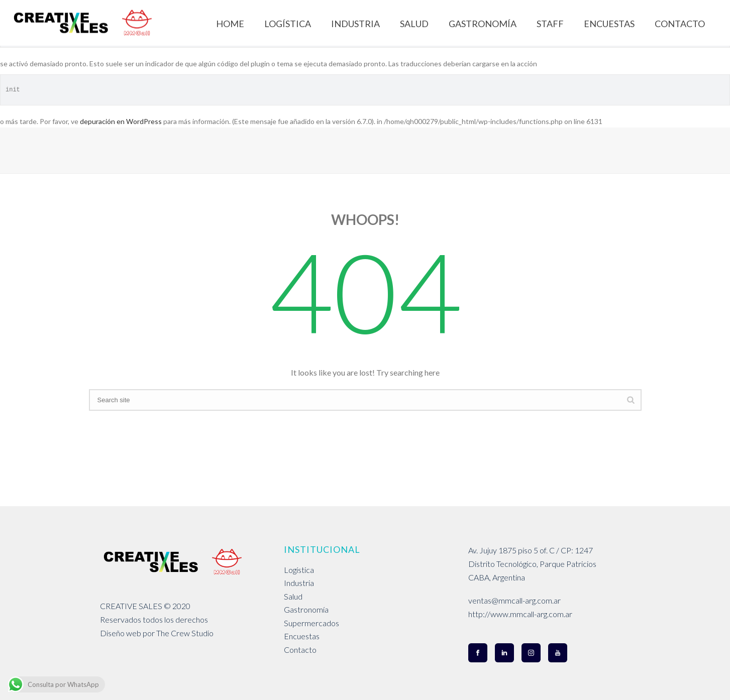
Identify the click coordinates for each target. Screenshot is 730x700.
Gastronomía (306, 609)
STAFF (550, 24)
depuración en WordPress (121, 121)
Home (230, 24)
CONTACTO (680, 24)
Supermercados (311, 623)
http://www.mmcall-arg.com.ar (520, 614)
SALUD (414, 24)
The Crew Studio (185, 633)
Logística (299, 570)
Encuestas (302, 636)
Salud (293, 596)
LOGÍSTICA (288, 24)
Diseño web (121, 633)
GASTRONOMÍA (483, 24)
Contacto (300, 650)
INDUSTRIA (355, 24)
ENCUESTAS (609, 24)
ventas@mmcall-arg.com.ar (514, 600)
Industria (299, 583)
